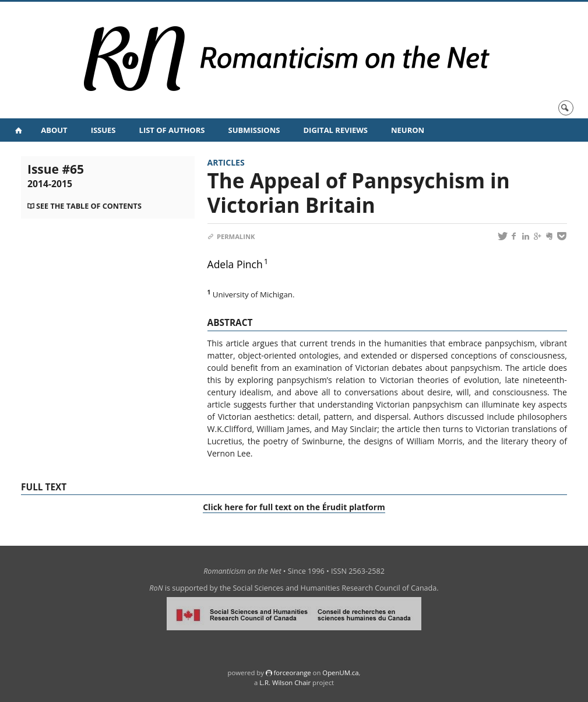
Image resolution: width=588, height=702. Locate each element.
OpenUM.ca (340, 673)
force (292, 673)
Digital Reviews (335, 130)
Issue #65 (56, 175)
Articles (226, 162)
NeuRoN (408, 130)
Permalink (231, 236)
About (54, 130)
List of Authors (172, 130)
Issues (103, 130)
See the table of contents (89, 206)
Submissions (254, 130)
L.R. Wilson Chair (285, 682)
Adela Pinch (235, 264)
